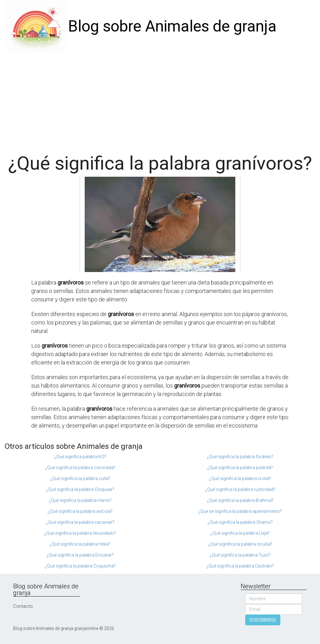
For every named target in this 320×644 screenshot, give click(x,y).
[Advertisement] (160, 100)
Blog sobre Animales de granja (172, 26)
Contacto (23, 606)
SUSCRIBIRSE (263, 620)
